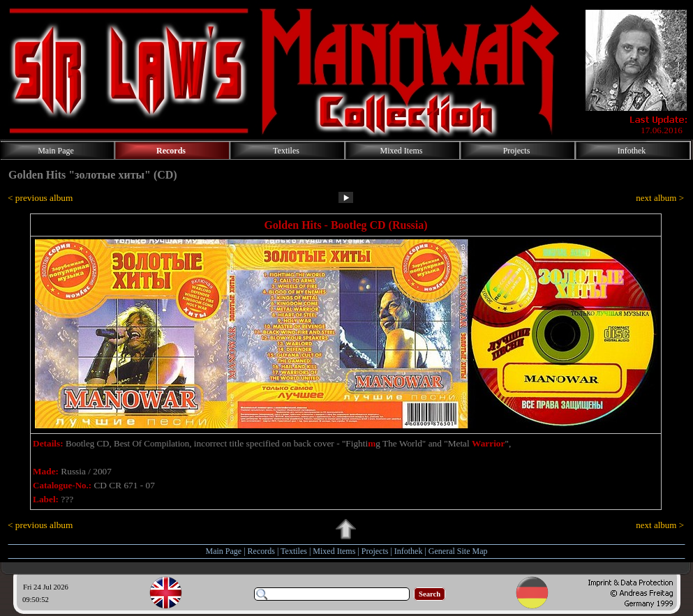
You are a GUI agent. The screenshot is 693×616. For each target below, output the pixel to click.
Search (430, 594)
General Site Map (458, 551)
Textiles (294, 551)
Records (261, 551)
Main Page (224, 551)
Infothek (409, 551)
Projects (375, 551)
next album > (660, 198)
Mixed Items (334, 551)
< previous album (40, 198)
